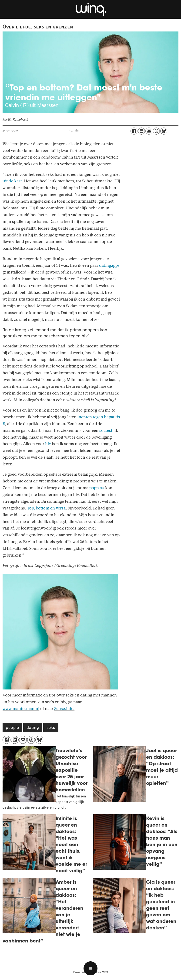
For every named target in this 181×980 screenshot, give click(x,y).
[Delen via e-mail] (149, 131)
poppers (97, 488)
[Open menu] (90, 968)
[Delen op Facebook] (134, 131)
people (12, 728)
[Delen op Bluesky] (164, 131)
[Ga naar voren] (90, 9)
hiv (48, 444)
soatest (106, 431)
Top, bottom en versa (46, 508)
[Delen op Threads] (156, 131)
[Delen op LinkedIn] (141, 131)
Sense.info (64, 709)
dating (33, 728)
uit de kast (12, 181)
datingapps (109, 265)
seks (51, 728)
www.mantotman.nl (21, 709)
